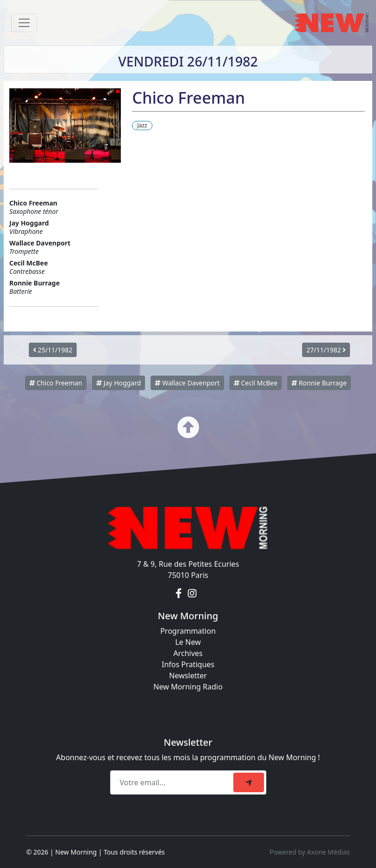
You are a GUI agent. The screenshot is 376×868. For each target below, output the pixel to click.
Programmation (188, 631)
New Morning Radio (188, 687)
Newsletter (188, 676)
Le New (188, 642)
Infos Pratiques (188, 664)
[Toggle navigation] (24, 23)
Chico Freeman (56, 383)
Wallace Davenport (187, 383)
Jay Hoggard (119, 383)
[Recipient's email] (173, 782)
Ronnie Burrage (319, 383)
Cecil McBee (256, 383)
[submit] (249, 782)
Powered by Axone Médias (310, 852)
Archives (188, 653)
